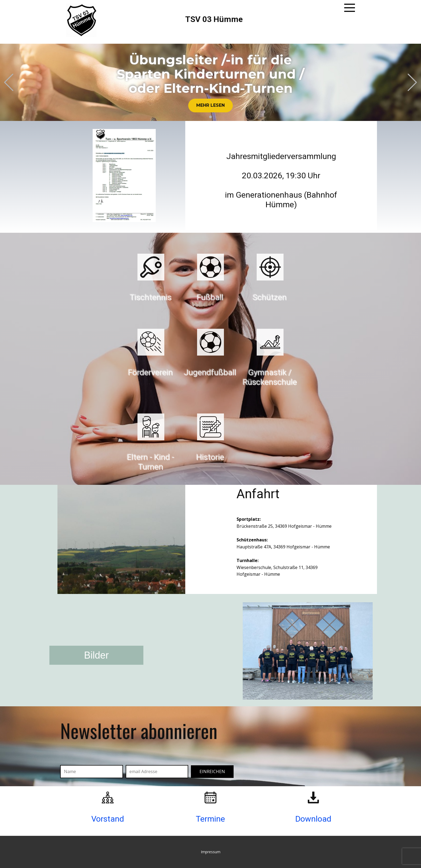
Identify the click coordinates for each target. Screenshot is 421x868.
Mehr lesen (210, 105)
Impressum (211, 852)
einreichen (212, 771)
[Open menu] (350, 8)
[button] (9, 82)
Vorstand (108, 819)
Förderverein (151, 373)
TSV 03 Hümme (214, 19)
